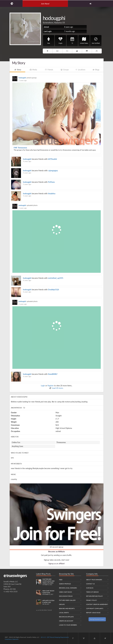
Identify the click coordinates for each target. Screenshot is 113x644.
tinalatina (52, 193)
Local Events (64, 613)
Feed (61, 580)
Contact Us (90, 584)
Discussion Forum (66, 596)
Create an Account (66, 621)
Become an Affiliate (57, 551)
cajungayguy (53, 171)
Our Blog (90, 588)
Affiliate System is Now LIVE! (49, 602)
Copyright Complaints (95, 608)
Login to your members (68, 625)
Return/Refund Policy (95, 596)
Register (51, 386)
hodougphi (22, 78)
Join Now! (45, 4)
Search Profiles (65, 584)
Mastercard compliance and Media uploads (49, 582)
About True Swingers (94, 580)
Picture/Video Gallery (67, 600)
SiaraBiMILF (53, 374)
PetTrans (51, 182)
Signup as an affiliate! (57, 564)
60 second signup (57, 547)
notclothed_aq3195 (56, 278)
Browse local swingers (68, 588)
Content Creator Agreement (97, 604)
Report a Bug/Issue (93, 613)
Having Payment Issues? (97, 619)
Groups (62, 604)
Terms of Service (92, 592)
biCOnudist (52, 159)
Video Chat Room (65, 592)
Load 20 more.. (58, 388)
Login (43, 386)
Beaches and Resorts (67, 608)
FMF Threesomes (20, 148)
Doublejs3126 (53, 290)
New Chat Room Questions (49, 593)
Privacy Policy (92, 600)
